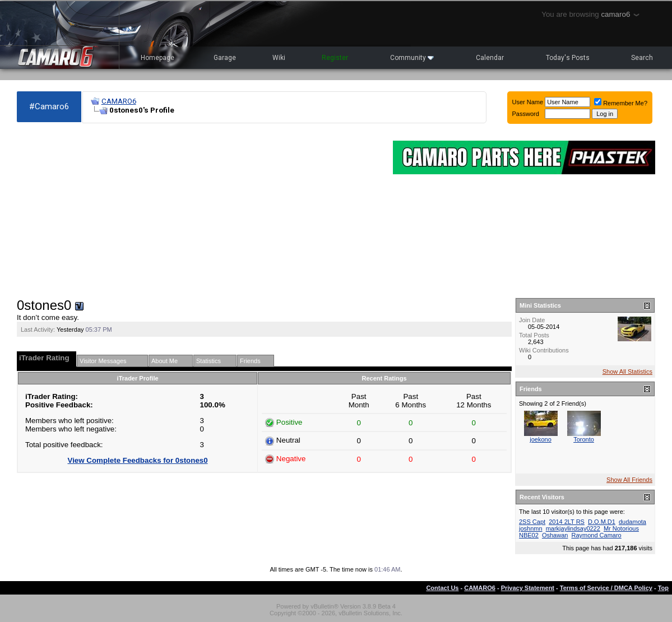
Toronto (584, 439)
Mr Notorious (621, 528)
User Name (528, 102)
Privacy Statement (528, 588)
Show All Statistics (627, 372)
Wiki (279, 58)
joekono (541, 439)
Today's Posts (568, 58)
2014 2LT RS (567, 522)
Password (526, 114)
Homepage (157, 58)
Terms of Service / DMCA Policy (606, 588)
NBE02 (529, 535)
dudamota (632, 522)
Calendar (490, 58)
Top (663, 588)
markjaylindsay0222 (573, 528)
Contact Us (442, 588)
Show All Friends (629, 480)
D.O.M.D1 (602, 522)
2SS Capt (532, 522)
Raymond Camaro (596, 535)
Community (412, 58)
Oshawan (555, 535)
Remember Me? (621, 103)
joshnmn (531, 528)
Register (335, 58)
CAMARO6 (119, 101)
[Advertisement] (199, 211)
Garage (225, 58)
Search (642, 58)
